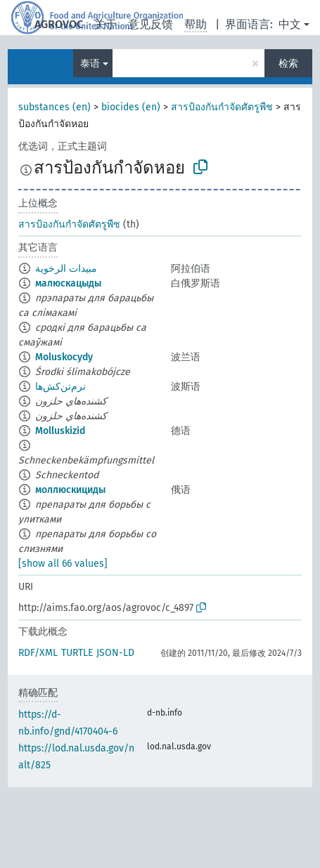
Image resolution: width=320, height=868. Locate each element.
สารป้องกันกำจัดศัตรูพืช (222, 107)
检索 (288, 64)
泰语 (90, 64)
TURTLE (77, 653)
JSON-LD (115, 653)
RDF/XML (38, 653)
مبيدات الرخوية (66, 269)
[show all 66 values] (63, 564)
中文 (290, 24)
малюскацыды (68, 283)
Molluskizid (60, 431)
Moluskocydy (64, 357)
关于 (105, 24)
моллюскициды (70, 490)
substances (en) (55, 107)
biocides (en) (131, 107)
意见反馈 (151, 24)
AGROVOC (59, 24)
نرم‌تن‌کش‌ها (60, 387)
